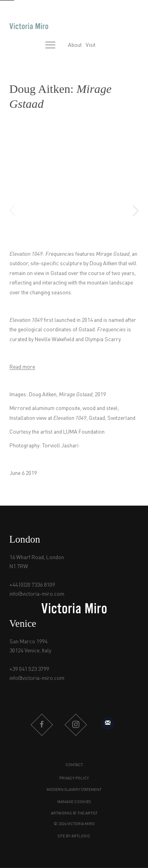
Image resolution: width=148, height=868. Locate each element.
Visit (91, 45)
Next (131, 211)
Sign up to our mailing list (108, 723)
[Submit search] (34, 46)
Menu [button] (51, 46)
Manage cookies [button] (74, 802)
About (75, 45)
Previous (17, 211)
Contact (74, 765)
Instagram (76, 725)
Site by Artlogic (74, 836)
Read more (22, 367)
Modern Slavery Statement (74, 790)
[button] (48, 211)
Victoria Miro (29, 26)
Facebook (42, 725)
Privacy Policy (74, 778)
